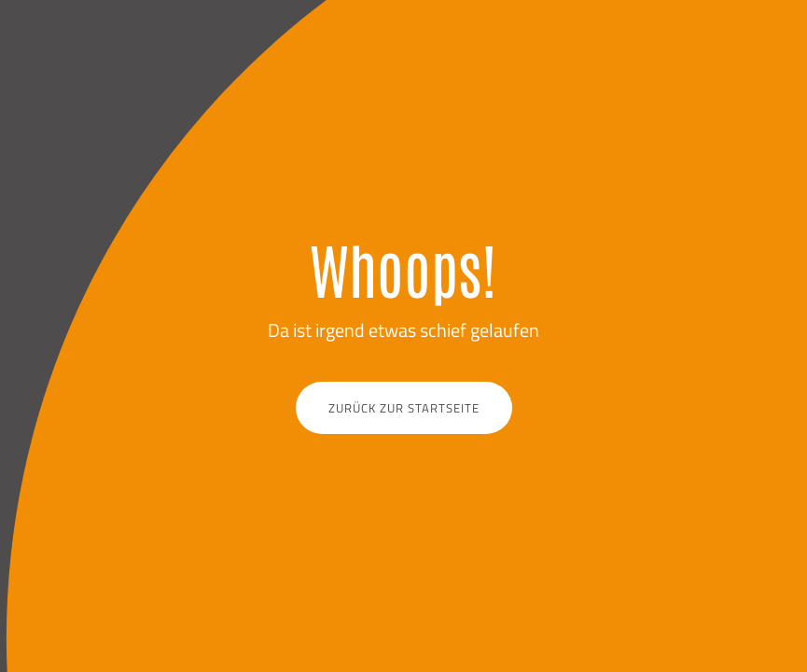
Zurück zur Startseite (404, 408)
